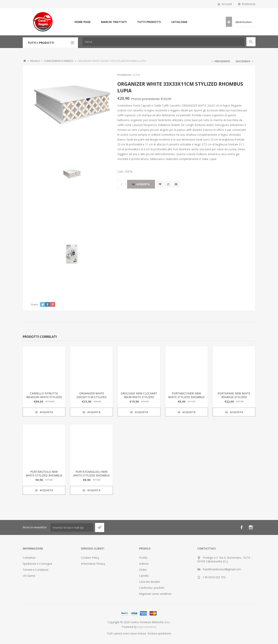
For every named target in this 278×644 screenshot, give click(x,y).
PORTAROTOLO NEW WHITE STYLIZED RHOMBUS (44, 474)
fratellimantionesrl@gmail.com (222, 569)
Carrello (144, 576)
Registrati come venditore (155, 594)
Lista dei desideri (150, 582)
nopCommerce (147, 627)
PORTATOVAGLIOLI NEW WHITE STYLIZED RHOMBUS (92, 474)
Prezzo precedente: (146, 99)
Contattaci (29, 558)
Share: (35, 304)
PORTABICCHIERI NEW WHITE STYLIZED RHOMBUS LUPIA (186, 397)
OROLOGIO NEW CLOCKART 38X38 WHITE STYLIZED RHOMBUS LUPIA (139, 397)
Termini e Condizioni (36, 570)
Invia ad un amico (176, 184)
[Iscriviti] (72, 527)
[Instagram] (251, 527)
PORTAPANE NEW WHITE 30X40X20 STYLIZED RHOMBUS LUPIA (234, 397)
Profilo (143, 558)
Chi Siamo (29, 576)
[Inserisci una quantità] (122, 184)
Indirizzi (144, 564)
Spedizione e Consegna (37, 564)
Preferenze (249, 4)
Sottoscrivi (100, 527)
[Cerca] (163, 42)
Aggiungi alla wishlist (160, 184)
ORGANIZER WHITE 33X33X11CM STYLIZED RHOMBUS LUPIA (91, 397)
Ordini (143, 570)
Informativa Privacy (93, 564)
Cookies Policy (90, 558)
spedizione (164, 633)
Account (227, 4)
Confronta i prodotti (152, 588)
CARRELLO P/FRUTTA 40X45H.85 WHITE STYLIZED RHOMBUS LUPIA (44, 397)
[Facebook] (242, 527)
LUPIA (136, 75)
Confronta (168, 184)
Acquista (143, 184)
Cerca (251, 42)
